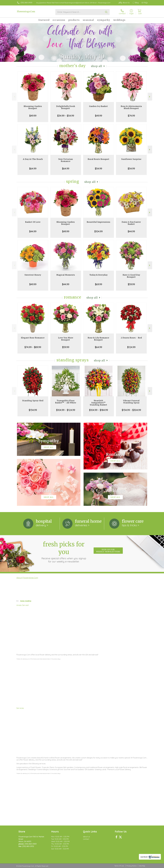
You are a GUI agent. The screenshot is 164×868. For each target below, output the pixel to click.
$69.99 (99, 284)
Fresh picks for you (64, 552)
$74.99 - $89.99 (33, 347)
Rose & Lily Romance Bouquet (98, 339)
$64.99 (33, 169)
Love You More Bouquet (66, 339)
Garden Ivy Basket (98, 106)
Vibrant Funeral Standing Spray (131, 402)
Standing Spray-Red (33, 401)
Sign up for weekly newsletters (108, 551)
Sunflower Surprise (131, 159)
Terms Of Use (119, 866)
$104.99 (98, 231)
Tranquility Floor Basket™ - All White (66, 402)
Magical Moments (66, 275)
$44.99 (33, 231)
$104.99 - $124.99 (66, 410)
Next (150, 97)
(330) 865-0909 (26, 3)
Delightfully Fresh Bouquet (66, 107)
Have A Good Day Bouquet (131, 276)
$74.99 (131, 116)
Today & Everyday (99, 275)
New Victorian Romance (66, 160)
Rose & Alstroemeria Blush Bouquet (131, 107)
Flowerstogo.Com (26, 11)
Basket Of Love (33, 222)
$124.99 (131, 347)
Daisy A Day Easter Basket (131, 223)
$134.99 (33, 410)
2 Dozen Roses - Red (131, 338)
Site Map (142, 866)
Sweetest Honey (33, 275)
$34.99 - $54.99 (66, 116)
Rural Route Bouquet (99, 159)
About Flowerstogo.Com (27, 578)
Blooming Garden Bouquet (33, 107)
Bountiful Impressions (99, 222)
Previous (14, 97)
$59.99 (131, 284)
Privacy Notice (131, 866)
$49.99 (33, 116)
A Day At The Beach (33, 159)
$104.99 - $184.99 (99, 410)
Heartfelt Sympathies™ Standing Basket (98, 403)
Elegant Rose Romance (33, 338)
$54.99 (98, 169)
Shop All (97, 66)
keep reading (26, 601)
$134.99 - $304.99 (131, 410)
